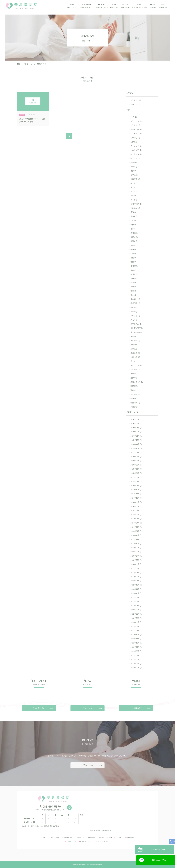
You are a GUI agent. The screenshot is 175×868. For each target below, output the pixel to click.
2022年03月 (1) (136, 622)
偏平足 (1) (134, 175)
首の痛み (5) (135, 394)
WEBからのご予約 (159, 849)
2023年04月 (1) (136, 568)
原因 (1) (133, 196)
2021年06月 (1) (136, 659)
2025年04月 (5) (136, 473)
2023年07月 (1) (136, 556)
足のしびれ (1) (136, 365)
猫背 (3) (133, 283)
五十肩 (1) (134, 167)
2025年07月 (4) (136, 461)
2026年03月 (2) (136, 428)
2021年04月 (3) (136, 664)
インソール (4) (136, 121)
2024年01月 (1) (136, 531)
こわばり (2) (135, 138)
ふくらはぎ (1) (136, 154)
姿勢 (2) (133, 220)
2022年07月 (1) (136, 606)
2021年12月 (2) (136, 635)
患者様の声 (136, 734)
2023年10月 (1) (136, 544)
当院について (55, 864)
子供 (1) (133, 225)
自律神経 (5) (135, 357)
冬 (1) (133, 183)
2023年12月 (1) (136, 535)
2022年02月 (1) (136, 626)
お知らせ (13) (136, 100)
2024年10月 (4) (136, 498)
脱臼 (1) (133, 336)
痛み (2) (133, 295)
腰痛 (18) (134, 345)
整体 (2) (133, 270)
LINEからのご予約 (159, 859)
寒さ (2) (133, 229)
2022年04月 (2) (136, 618)
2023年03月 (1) (136, 573)
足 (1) (133, 361)
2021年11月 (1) (136, 639)
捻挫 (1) (133, 262)
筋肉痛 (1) (134, 312)
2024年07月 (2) (136, 510)
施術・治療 (91, 864)
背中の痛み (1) (136, 324)
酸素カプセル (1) (137, 382)
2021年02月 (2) (136, 668)
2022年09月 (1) (136, 597)
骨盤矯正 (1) (135, 403)
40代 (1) (134, 117)
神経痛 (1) (134, 307)
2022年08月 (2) (136, 601)
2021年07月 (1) (136, 655)
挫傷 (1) (133, 258)
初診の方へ (87, 734)
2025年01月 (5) (136, 486)
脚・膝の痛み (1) (137, 332)
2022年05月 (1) (136, 614)
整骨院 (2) (134, 274)
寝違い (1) (134, 237)
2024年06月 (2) (136, 515)
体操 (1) (133, 171)
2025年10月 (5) (136, 448)
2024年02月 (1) (136, 527)
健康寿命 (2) (135, 179)
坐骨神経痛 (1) (136, 204)
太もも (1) (134, 216)
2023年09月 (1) (136, 548)
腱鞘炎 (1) (134, 349)
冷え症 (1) (134, 191)
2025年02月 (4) (136, 481)
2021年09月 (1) (136, 647)
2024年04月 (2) (136, 523)
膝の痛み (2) (135, 353)
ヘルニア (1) (135, 158)
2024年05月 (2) (136, 519)
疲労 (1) (133, 291)
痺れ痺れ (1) (135, 299)
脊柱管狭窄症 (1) (137, 328)
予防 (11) (134, 163)
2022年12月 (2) (136, 585)
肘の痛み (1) (135, 316)
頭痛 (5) (133, 390)
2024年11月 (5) (136, 494)
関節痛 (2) (134, 386)
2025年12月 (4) (136, 440)
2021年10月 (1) (136, 643)
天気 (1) (133, 212)
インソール (119, 864)
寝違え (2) (134, 241)
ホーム (45, 864)
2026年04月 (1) (136, 423)
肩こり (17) (135, 320)
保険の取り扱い (39, 734)
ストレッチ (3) (136, 146)
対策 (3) (133, 245)
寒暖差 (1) (134, 233)
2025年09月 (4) (136, 452)
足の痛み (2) (135, 369)
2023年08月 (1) (136, 552)
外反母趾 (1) (135, 208)
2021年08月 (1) (136, 651)
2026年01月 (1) (136, 436)
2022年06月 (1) (136, 610)
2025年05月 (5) (136, 469)
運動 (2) (133, 374)
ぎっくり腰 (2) (136, 129)
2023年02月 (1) (136, 577)
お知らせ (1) (135, 125)
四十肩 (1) (134, 200)
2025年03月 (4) (136, 477)
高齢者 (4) (134, 407)
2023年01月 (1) (136, 581)
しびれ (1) (134, 142)
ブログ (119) (135, 104)
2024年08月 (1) (136, 506)
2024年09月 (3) (136, 502)
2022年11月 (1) (136, 589)
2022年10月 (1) (136, 593)
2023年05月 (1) (136, 564)
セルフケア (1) (136, 150)
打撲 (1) (133, 254)
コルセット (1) (136, 134)
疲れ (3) (133, 287)
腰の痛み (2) (135, 341)
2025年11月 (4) (136, 444)
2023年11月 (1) (136, 539)
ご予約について (87, 791)
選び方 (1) (134, 378)
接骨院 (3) (134, 266)
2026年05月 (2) (136, 419)
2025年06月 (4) (136, 465)
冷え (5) (133, 187)
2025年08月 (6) (136, 457)
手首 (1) (133, 249)
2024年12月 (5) (136, 490)
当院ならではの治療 (105, 864)
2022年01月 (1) (136, 630)
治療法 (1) (134, 278)
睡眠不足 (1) (135, 303)
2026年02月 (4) (136, 432)
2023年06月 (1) (136, 560)
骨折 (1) (133, 399)
